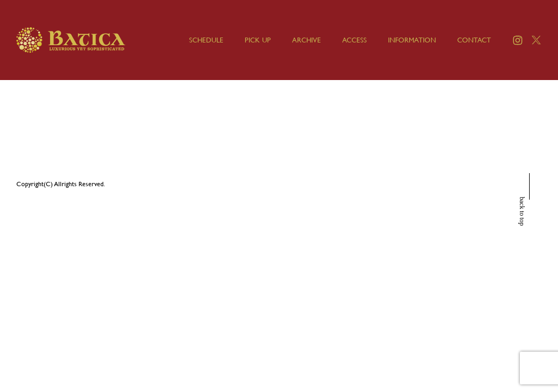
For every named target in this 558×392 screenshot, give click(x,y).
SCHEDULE (206, 40)
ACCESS (354, 40)
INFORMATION (412, 40)
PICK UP (258, 40)
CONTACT (474, 40)
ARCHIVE (307, 40)
